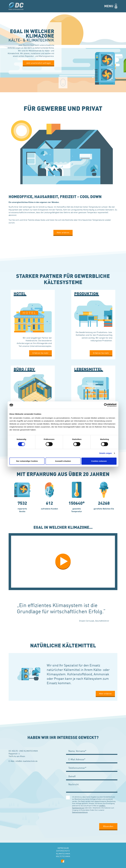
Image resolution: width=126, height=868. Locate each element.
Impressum (63, 848)
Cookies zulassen (99, 461)
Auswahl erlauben (63, 461)
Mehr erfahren (63, 232)
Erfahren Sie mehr (40, 353)
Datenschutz (63, 851)
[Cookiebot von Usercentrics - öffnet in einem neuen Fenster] (106, 405)
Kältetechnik (63, 856)
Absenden (108, 826)
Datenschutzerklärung (80, 812)
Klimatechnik (63, 853)
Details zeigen (106, 453)
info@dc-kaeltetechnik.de (26, 761)
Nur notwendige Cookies (27, 461)
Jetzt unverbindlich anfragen (38, 63)
